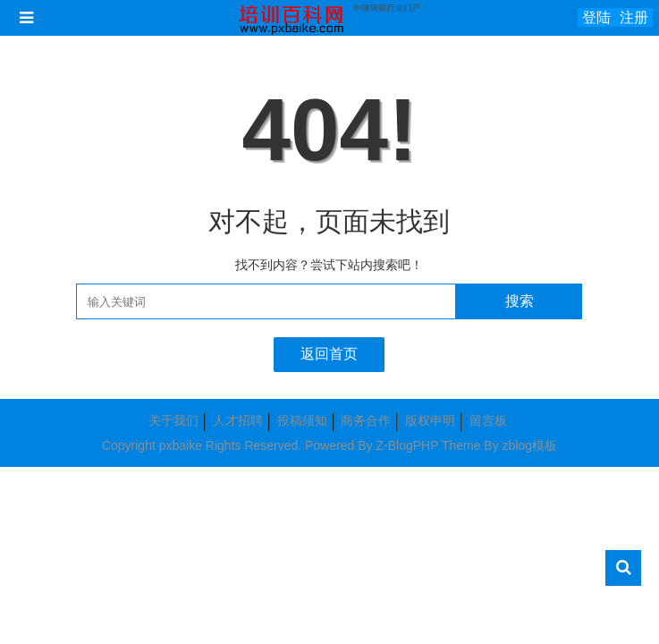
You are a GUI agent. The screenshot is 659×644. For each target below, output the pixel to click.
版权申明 (430, 420)
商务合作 (366, 420)
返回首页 (329, 354)
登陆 (596, 17)
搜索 (520, 301)
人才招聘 (238, 420)
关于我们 (173, 420)
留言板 (488, 420)
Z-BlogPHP (407, 445)
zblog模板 (530, 445)
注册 (634, 17)
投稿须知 (302, 420)
